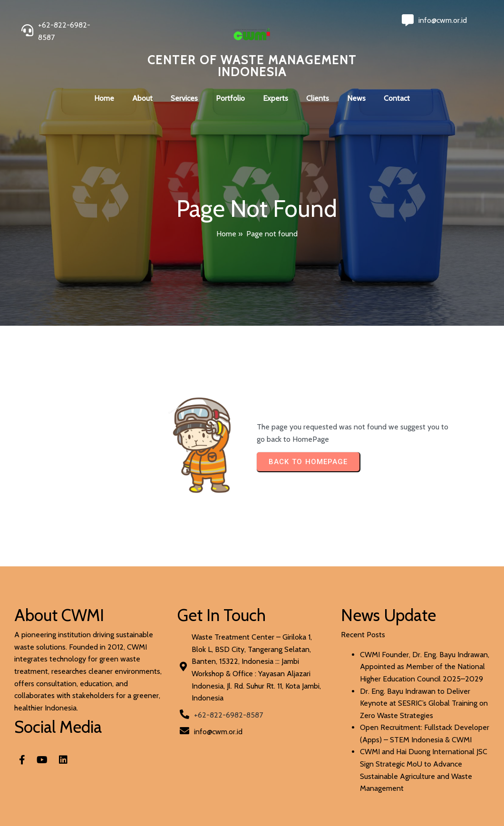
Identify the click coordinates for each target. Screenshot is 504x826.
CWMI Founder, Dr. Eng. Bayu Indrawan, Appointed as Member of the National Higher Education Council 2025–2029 (425, 667)
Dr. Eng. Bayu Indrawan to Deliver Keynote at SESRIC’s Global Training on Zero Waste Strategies (424, 703)
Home (226, 234)
